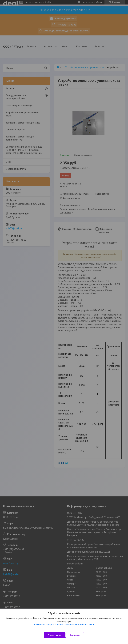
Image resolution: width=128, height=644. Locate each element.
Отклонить (75, 635)
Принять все (54, 635)
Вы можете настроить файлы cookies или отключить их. (63, 625)
